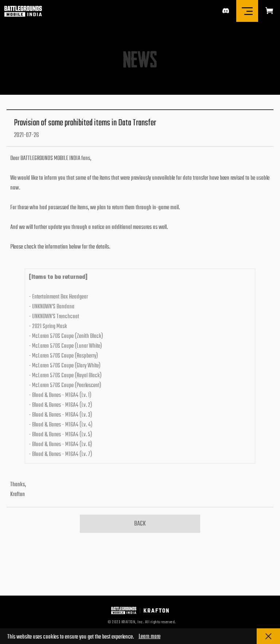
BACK (140, 524)
